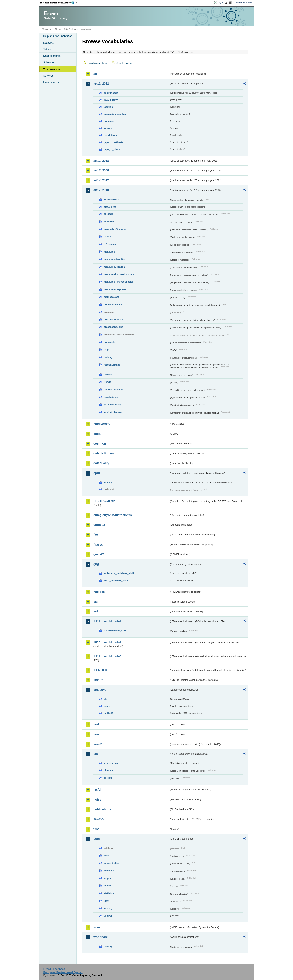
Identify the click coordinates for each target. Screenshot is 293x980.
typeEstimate (111, 397)
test (96, 829)
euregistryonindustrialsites (113, 515)
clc (105, 699)
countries (109, 222)
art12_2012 (101, 84)
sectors (108, 778)
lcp (96, 754)
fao (96, 535)
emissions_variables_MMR (119, 573)
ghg (96, 564)
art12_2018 (101, 161)
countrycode (111, 93)
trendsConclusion (114, 390)
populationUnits (113, 304)
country (108, 946)
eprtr (97, 473)
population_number (115, 114)
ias (95, 602)
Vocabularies (51, 69)
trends (107, 382)
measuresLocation (114, 267)
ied (96, 611)
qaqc (107, 350)
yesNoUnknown (113, 412)
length (107, 878)
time (106, 901)
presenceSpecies (114, 327)
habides (99, 592)
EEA (58, 3)
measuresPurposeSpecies (119, 282)
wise (97, 927)
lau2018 (99, 744)
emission (109, 871)
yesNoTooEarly (112, 404)
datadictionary (104, 453)
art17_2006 (101, 170)
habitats (108, 237)
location (108, 107)
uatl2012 (108, 713)
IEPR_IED (100, 670)
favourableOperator (115, 229)
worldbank (101, 937)
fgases (98, 545)
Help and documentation (58, 36)
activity (108, 482)
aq (95, 74)
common (100, 443)
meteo (107, 886)
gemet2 (99, 554)
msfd (97, 790)
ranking (108, 357)
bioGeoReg (110, 207)
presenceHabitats (114, 319)
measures (109, 252)
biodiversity (102, 424)
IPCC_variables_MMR (116, 580)
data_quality (111, 100)
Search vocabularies (98, 63)
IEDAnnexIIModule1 (107, 621)
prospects (109, 342)
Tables (47, 49)
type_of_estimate (114, 142)
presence (109, 121)
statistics (109, 893)
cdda (97, 434)
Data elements (52, 56)
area (106, 856)
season (108, 128)
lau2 (96, 734)
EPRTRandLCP (104, 501)
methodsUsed (112, 297)
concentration (112, 863)
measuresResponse (115, 289)
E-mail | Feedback (54, 969)
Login (220, 2)
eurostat (99, 525)
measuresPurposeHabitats (119, 274)
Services (48, 76)
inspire (98, 680)
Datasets (48, 43)
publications (102, 809)
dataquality (101, 463)
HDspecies (110, 244)
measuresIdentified (115, 259)
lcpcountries (111, 763)
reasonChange (112, 365)
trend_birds (110, 135)
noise (97, 799)
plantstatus (110, 770)
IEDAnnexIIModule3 (107, 642)
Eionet (58, 29)
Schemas (49, 62)
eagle (107, 706)
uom (97, 839)
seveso (98, 819)
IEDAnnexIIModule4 (107, 656)
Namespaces (51, 82)
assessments (111, 199)
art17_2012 (101, 180)
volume (108, 916)
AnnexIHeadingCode (115, 630)
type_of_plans (112, 149)
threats (108, 374)
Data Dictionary (71, 29)
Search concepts (124, 63)
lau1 (96, 724)
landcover (101, 690)
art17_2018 (101, 190)
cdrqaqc (108, 214)
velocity (108, 908)
